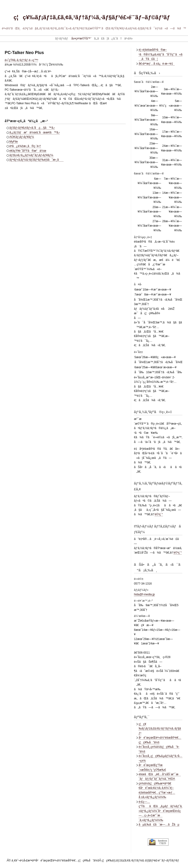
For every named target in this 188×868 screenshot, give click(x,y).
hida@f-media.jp (144, 594)
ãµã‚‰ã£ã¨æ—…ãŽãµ (159, 825)
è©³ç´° (159, 514)
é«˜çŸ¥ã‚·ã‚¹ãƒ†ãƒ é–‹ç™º (21, 60)
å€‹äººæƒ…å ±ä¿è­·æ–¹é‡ (157, 64)
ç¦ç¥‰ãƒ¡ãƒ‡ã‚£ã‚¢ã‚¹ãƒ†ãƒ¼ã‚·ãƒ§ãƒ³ (160, 729)
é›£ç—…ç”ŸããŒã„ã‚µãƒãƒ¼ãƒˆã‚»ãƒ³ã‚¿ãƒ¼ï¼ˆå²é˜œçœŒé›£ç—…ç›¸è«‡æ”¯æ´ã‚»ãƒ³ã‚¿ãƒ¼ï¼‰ (160, 811)
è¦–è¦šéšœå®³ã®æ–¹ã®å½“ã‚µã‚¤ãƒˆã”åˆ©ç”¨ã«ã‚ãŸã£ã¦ (161, 54)
